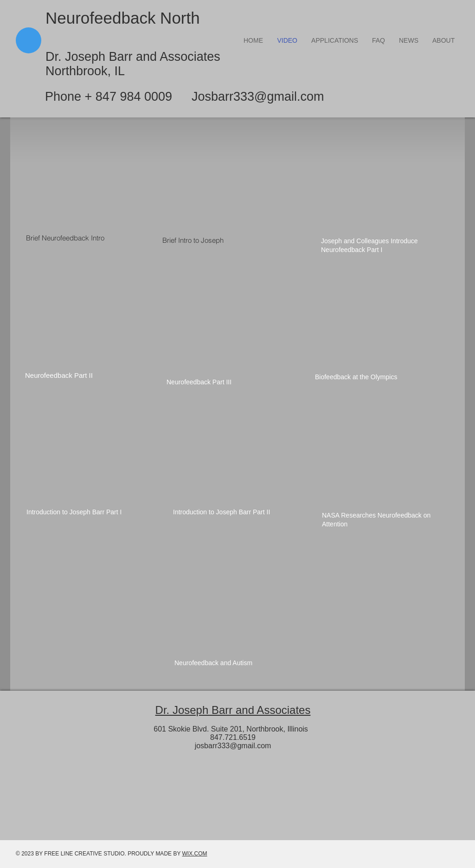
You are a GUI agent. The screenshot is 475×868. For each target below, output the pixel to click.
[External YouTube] (88, 181)
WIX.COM (195, 854)
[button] (335, 40)
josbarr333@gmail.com (233, 746)
